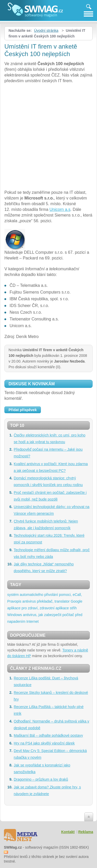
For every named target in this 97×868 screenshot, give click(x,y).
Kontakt (68, 832)
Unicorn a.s (60, 209)
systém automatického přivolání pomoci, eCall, (45, 595)
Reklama (86, 832)
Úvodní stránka (46, 30)
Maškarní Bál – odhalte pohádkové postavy (48, 735)
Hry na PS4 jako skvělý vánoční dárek (44, 743)
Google (76, 601)
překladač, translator (53, 601)
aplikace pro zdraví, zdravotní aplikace (38, 608)
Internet (32, 621)
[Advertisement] (48, 137)
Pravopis (14, 601)
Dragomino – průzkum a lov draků (41, 779)
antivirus (29, 601)
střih (73, 608)
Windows (15, 615)
